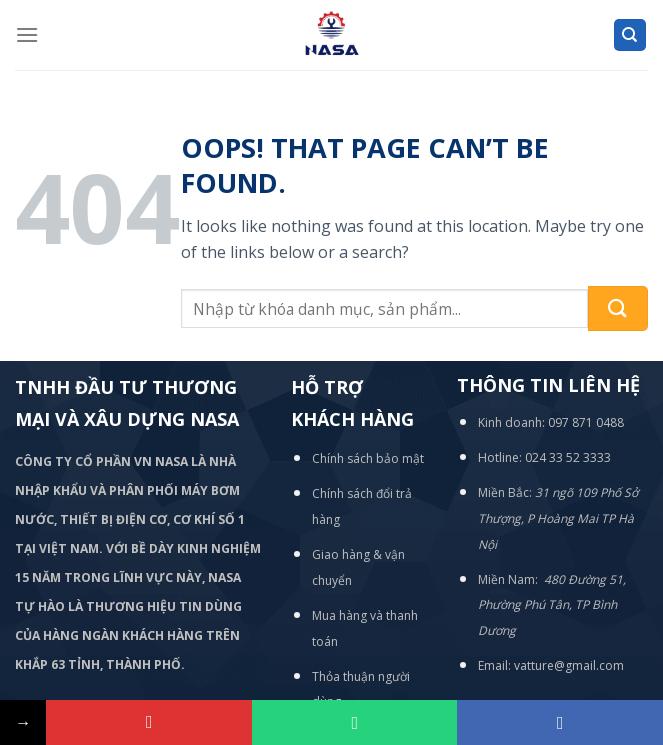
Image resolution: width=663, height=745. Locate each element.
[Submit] (618, 308)
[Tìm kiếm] (630, 35)
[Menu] (27, 34)
